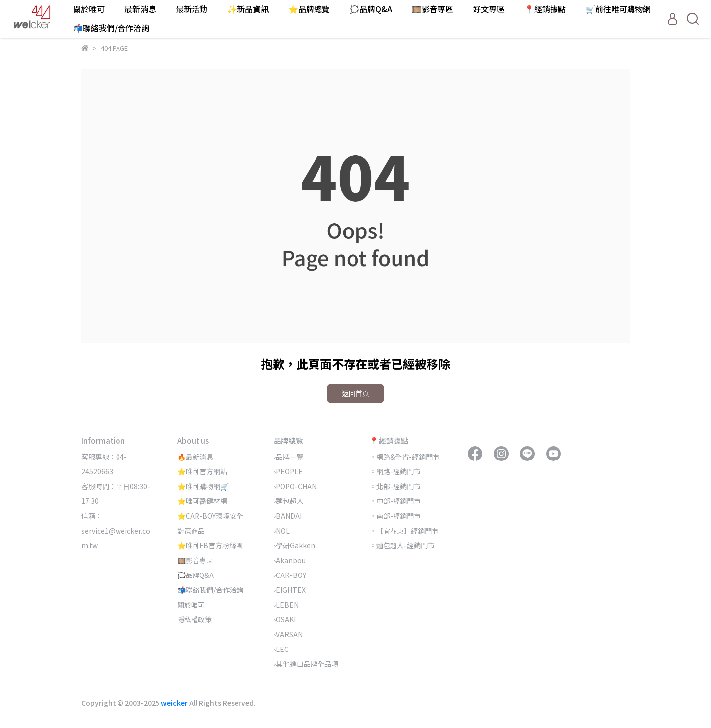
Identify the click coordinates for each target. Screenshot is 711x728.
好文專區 (489, 9)
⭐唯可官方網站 (202, 471)
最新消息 (140, 9)
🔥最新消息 (195, 457)
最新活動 (192, 9)
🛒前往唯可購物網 (618, 9)
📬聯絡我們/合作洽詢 (111, 28)
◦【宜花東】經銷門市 (404, 531)
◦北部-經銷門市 (395, 486)
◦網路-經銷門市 (395, 471)
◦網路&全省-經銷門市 (404, 457)
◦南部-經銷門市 (395, 516)
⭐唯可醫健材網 (202, 501)
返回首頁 (355, 393)
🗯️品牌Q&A (371, 9)
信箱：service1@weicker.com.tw (116, 531)
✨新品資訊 (248, 9)
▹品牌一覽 (289, 457)
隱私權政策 (195, 619)
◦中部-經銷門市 (395, 501)
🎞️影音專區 (433, 9)
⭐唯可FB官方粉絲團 (210, 545)
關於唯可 (89, 9)
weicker (175, 703)
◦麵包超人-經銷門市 (402, 545)
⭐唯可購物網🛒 (203, 486)
